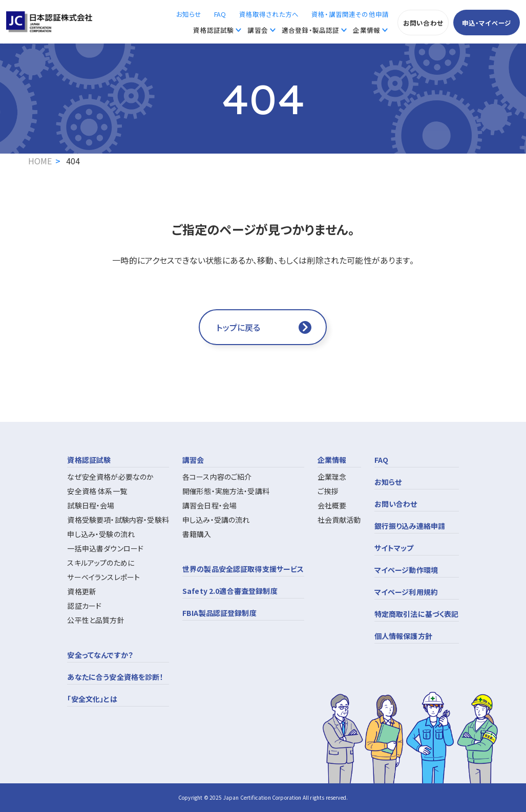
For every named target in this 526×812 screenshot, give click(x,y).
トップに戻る (238, 327)
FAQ (220, 14)
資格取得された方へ (269, 14)
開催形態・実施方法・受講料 (226, 491)
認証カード (84, 606)
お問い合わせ (423, 23)
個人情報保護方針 (403, 636)
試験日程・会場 (91, 505)
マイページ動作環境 (406, 570)
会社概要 (332, 505)
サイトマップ (394, 548)
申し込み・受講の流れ (216, 520)
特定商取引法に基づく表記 (417, 614)
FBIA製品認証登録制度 (219, 613)
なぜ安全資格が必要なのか (110, 477)
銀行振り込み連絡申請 (410, 526)
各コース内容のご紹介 (217, 477)
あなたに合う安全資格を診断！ (115, 677)
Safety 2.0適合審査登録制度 (230, 591)
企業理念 (332, 477)
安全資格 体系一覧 (97, 491)
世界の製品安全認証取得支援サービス (243, 569)
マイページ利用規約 (406, 592)
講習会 (257, 30)
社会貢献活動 (339, 520)
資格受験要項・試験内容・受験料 (118, 520)
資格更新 (82, 591)
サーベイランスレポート (103, 577)
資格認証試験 (213, 30)
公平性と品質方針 (96, 620)
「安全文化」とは (92, 699)
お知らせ (189, 14)
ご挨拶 (328, 491)
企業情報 (366, 30)
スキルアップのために (101, 563)
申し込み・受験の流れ (101, 534)
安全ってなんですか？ (100, 655)
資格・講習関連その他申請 (350, 14)
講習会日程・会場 (209, 505)
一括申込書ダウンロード (105, 548)
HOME (40, 161)
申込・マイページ (487, 23)
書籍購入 (197, 534)
